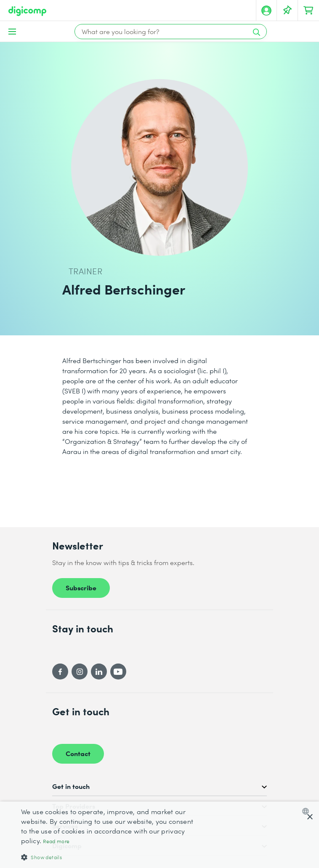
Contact (78, 753)
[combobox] (307, 811)
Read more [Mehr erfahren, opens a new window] (56, 841)
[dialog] (159, 835)
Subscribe (81, 587)
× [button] (310, 817)
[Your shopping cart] (308, 11)
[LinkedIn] (99, 672)
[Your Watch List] (287, 11)
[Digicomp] (27, 11)
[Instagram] (80, 672)
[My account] (266, 11)
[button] (110, 857)
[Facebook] (60, 672)
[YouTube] (118, 672)
